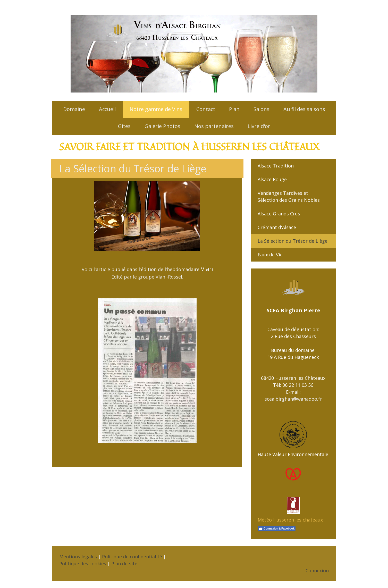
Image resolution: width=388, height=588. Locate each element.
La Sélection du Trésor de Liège (293, 241)
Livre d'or (259, 126)
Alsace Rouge (272, 179)
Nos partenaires (214, 126)
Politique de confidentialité (132, 557)
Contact (206, 109)
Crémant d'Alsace (277, 227)
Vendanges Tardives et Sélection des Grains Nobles (289, 196)
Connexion (317, 570)
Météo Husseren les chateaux (290, 520)
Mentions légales (78, 557)
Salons (262, 109)
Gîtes (124, 126)
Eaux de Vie (270, 255)
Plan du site (124, 564)
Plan (234, 109)
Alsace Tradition (276, 166)
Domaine (74, 109)
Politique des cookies (83, 564)
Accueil (107, 109)
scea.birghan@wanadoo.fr (293, 399)
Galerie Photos (162, 126)
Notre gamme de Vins (156, 109)
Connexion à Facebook (277, 528)
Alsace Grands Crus (279, 214)
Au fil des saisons (304, 109)
